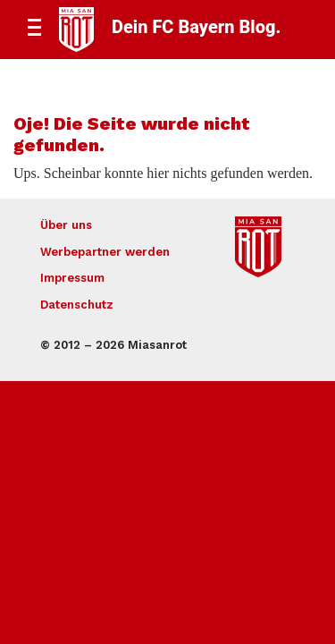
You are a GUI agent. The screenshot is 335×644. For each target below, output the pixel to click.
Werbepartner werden (105, 252)
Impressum (72, 278)
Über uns (66, 225)
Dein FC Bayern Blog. (196, 27)
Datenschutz (77, 305)
